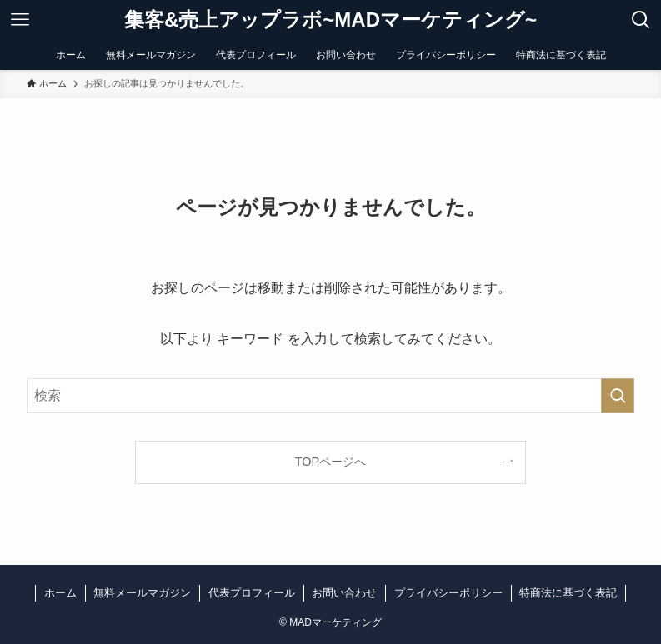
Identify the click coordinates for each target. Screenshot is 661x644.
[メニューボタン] (20, 20)
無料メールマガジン (142, 593)
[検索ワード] (331, 396)
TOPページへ (330, 462)
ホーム (60, 593)
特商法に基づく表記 (568, 593)
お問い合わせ (344, 593)
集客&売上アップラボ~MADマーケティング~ (330, 20)
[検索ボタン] (641, 20)
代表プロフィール (252, 593)
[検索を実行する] (618, 396)
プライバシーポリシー (448, 593)
